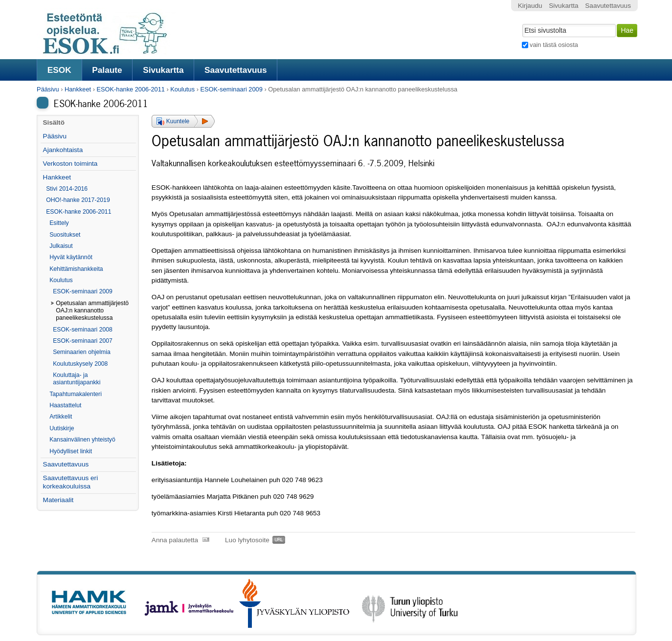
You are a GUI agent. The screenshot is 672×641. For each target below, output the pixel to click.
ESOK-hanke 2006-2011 (130, 89)
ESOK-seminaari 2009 (232, 89)
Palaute (107, 70)
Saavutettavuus (236, 70)
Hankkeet (78, 89)
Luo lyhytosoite (247, 540)
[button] (183, 121)
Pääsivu (48, 89)
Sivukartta (163, 70)
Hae (521, 23)
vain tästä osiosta (554, 45)
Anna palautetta (175, 540)
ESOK (59, 70)
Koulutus (182, 89)
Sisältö (54, 122)
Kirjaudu (530, 6)
